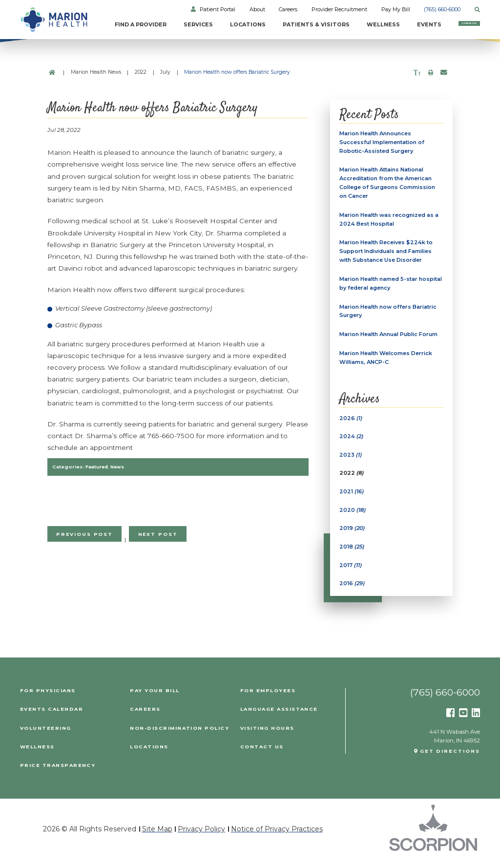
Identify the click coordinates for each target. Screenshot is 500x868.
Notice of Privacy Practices (277, 838)
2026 (351, 424)
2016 (352, 593)
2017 (351, 573)
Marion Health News (96, 72)
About (257, 10)
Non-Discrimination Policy (180, 737)
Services (167, 25)
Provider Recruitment (339, 10)
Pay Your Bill (155, 699)
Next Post (163, 535)
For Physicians (49, 699)
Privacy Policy (201, 838)
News (120, 467)
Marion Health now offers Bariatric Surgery (390, 316)
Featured (98, 467)
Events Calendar (53, 718)
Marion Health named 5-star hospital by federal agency (380, 287)
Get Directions (449, 761)
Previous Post (86, 535)
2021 (352, 499)
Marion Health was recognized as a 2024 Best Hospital (391, 222)
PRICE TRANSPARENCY (59, 774)
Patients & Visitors (273, 28)
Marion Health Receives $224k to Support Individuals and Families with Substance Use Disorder (388, 255)
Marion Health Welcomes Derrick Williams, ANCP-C (387, 363)
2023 (351, 462)
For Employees (269, 699)
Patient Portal (218, 10)
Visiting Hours (269, 737)
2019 (353, 536)
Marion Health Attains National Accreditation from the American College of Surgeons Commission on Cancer (389, 184)
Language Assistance (281, 718)
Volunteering (46, 737)
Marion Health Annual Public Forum (391, 339)
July (165, 72)
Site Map (157, 838)
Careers (288, 10)
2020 (353, 518)
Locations (219, 25)
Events (397, 25)
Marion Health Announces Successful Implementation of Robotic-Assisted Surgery (384, 143)
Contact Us (453, 28)
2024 (352, 443)
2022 (141, 72)
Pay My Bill (396, 10)
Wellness (350, 25)
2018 (352, 555)
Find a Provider (102, 28)
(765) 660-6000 (442, 10)
